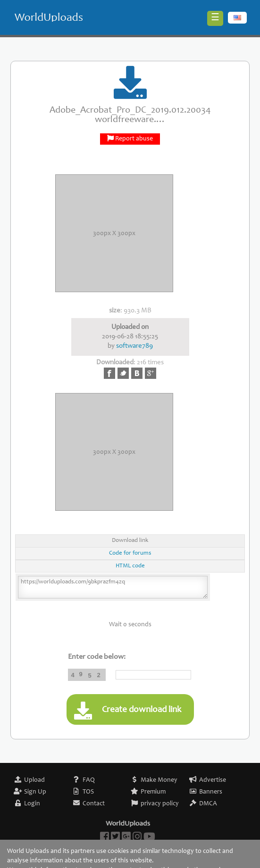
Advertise (213, 780)
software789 (134, 346)
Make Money (159, 780)
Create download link (128, 711)
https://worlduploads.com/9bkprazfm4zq (113, 587)
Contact (94, 804)
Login (32, 804)
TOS (88, 792)
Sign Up (35, 792)
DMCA (208, 804)
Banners (211, 792)
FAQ (89, 780)
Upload (34, 780)
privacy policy (160, 804)
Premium (153, 792)
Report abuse (134, 139)
